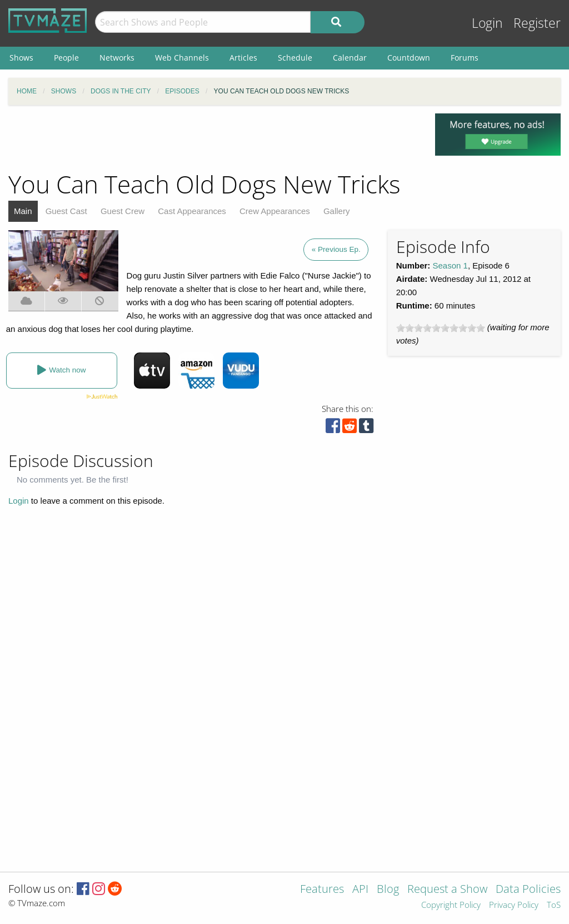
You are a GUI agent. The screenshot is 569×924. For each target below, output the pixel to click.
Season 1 (450, 265)
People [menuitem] (66, 58)
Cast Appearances (192, 211)
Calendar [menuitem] (350, 58)
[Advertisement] (213, 138)
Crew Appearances (275, 211)
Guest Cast (66, 211)
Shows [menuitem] (21, 58)
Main (23, 211)
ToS (554, 905)
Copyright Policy (451, 905)
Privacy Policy (514, 905)
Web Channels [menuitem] (182, 58)
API (360, 890)
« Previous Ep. (336, 249)
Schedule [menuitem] (295, 58)
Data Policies (528, 890)
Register (537, 23)
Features (322, 890)
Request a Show (447, 890)
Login (487, 23)
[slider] (441, 328)
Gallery (337, 211)
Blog (388, 890)
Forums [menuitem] (465, 58)
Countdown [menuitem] (409, 58)
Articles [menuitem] (243, 58)
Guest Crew (123, 211)
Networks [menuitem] (117, 58)
